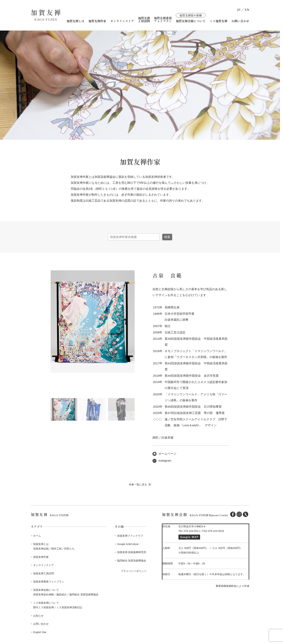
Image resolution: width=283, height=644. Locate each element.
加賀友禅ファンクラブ (130, 536)
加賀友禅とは (75, 21)
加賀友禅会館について (191, 18)
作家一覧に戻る (138, 484)
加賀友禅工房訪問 (144, 19)
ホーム (37, 536)
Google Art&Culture (128, 544)
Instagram (162, 460)
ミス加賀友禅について (46, 602)
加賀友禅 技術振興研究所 (132, 552)
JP (239, 9)
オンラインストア (122, 21)
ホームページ (164, 453)
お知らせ (38, 615)
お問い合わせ (240, 21)
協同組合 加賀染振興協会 (132, 560)
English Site (40, 632)
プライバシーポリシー (134, 571)
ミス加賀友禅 (218, 21)
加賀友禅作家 (97, 21)
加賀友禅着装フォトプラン (163, 19)
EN (247, 9)
